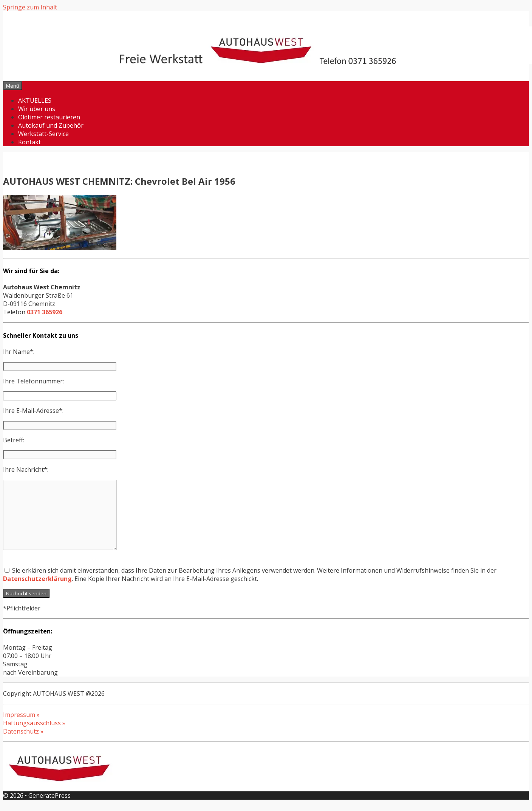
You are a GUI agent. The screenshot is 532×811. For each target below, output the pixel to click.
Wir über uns (37, 109)
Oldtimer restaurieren (49, 117)
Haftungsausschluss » (34, 723)
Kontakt (29, 142)
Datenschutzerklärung (37, 579)
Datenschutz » (23, 731)
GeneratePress (49, 796)
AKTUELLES (35, 100)
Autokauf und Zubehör (51, 125)
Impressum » (21, 715)
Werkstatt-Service (43, 134)
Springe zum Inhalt (30, 7)
